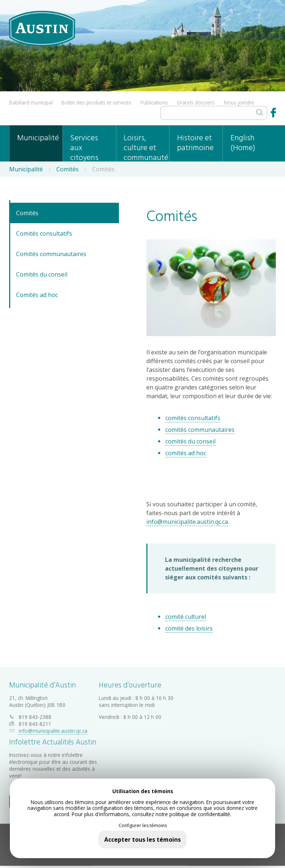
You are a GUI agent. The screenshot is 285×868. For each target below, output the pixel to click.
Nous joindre (239, 102)
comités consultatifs (193, 418)
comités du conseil (190, 441)
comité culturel (186, 617)
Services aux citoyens (84, 147)
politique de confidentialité (200, 814)
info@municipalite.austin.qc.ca (187, 522)
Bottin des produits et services (96, 102)
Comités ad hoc (37, 295)
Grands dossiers (196, 102)
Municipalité (38, 138)
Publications (154, 102)
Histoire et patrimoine (195, 143)
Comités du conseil (42, 274)
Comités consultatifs (44, 233)
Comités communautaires (51, 254)
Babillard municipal (31, 102)
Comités (67, 169)
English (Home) (243, 143)
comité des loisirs (189, 628)
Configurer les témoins (143, 826)
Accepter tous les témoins (142, 840)
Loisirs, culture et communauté (146, 147)
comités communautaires (200, 430)
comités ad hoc (186, 453)
